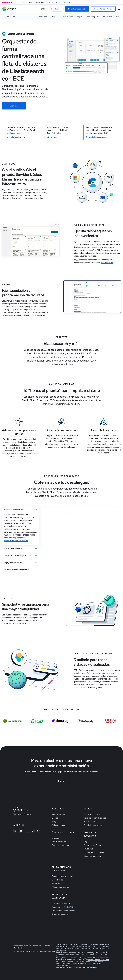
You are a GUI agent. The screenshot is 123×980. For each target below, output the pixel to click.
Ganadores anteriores (61, 903)
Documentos (68, 17)
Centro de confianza (92, 845)
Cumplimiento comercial (94, 852)
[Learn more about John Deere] (12, 726)
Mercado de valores (61, 887)
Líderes (55, 818)
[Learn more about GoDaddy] (86, 726)
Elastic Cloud (9, 17)
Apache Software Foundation (98, 960)
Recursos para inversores (63, 876)
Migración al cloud (111, 17)
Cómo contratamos (60, 845)
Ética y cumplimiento (92, 856)
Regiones (56, 17)
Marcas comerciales (21, 945)
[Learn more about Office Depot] (111, 726)
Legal (86, 842)
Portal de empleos (60, 842)
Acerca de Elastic (59, 814)
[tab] (20, 526)
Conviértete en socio (93, 825)
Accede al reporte (63, 2)
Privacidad (88, 849)
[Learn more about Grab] (37, 726)
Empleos (56, 838)
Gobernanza (57, 880)
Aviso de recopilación (64, 967)
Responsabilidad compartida (88, 17)
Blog (54, 821)
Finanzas (56, 883)
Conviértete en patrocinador (64, 911)
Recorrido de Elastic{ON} (63, 907)
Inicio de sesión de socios (95, 818)
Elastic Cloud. (107, 263)
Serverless (42, 17)
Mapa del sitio (18, 948)
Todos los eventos (60, 914)
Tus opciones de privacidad (83, 967)
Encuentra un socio (92, 814)
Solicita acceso (90, 821)
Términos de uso (35, 945)
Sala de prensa (58, 825)
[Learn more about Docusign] (62, 726)
